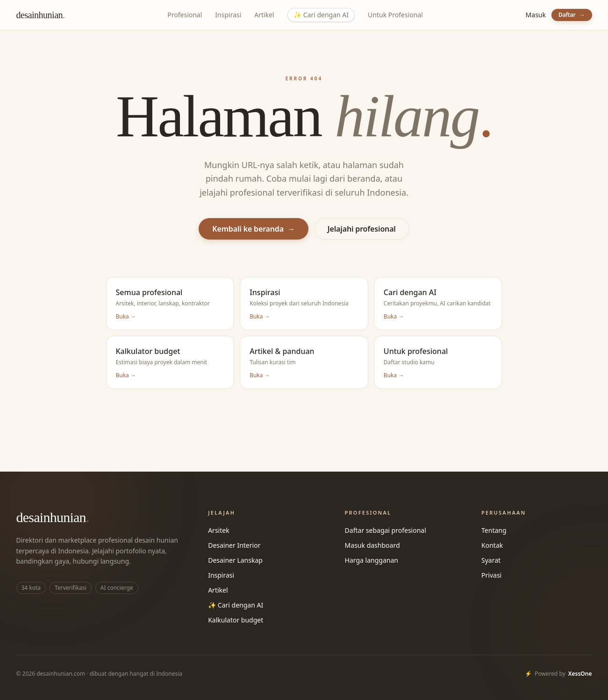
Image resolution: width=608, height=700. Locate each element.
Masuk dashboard (372, 545)
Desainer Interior (234, 545)
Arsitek (218, 530)
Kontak (492, 545)
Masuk (536, 15)
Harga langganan (372, 560)
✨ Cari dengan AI (236, 605)
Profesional (185, 15)
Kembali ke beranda (254, 229)
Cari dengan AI (321, 15)
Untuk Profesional (395, 15)
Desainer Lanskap (235, 560)
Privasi (491, 575)
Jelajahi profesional (362, 229)
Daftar (572, 15)
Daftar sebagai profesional (386, 530)
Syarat (491, 560)
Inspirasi (228, 15)
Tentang (494, 530)
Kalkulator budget (236, 620)
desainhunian (41, 15)
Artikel (264, 15)
